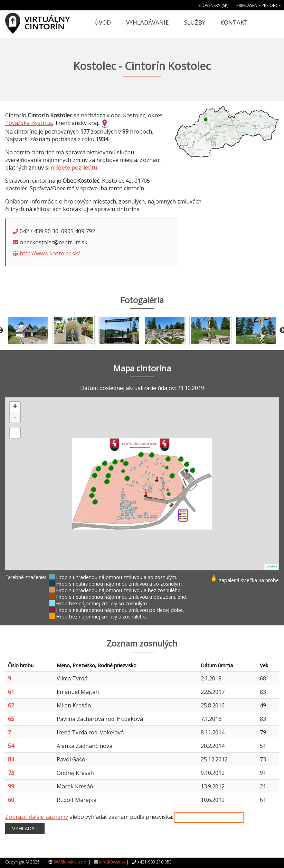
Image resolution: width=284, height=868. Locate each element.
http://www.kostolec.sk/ (50, 253)
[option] (28, 331)
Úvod (103, 22)
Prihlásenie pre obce (258, 5)
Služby (195, 22)
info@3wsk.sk (112, 862)
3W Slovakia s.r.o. (70, 862)
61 (11, 692)
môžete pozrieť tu (74, 168)
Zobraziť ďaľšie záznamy (37, 817)
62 (11, 705)
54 (11, 746)
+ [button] (15, 407)
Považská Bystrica (29, 123)
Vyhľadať (25, 829)
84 (11, 759)
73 (11, 773)
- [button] (15, 417)
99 (11, 786)
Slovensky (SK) (213, 5)
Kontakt (234, 22)
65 (11, 719)
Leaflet (271, 567)
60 (11, 800)
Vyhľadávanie (148, 22)
